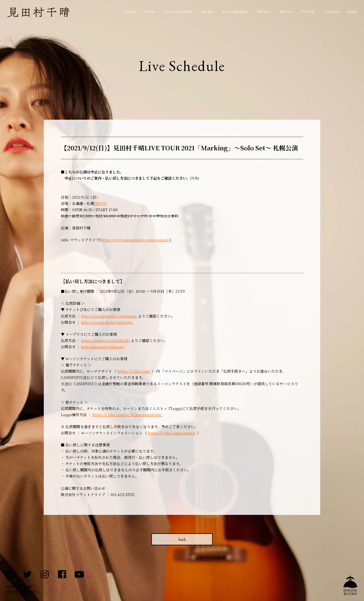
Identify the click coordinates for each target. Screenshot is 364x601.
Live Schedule (179, 11)
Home (130, 11)
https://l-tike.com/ (134, 371)
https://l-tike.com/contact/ (172, 433)
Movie (286, 11)
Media (207, 11)
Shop (352, 11)
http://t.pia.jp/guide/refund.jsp (109, 316)
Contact (333, 11)
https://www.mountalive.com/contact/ (135, 240)
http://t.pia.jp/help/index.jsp (107, 322)
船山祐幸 (26, 587)
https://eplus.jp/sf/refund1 (106, 340)
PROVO (101, 203)
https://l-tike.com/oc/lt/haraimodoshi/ (127, 415)
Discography (235, 11)
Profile (308, 11)
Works (264, 11)
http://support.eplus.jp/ (103, 347)
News (151, 11)
